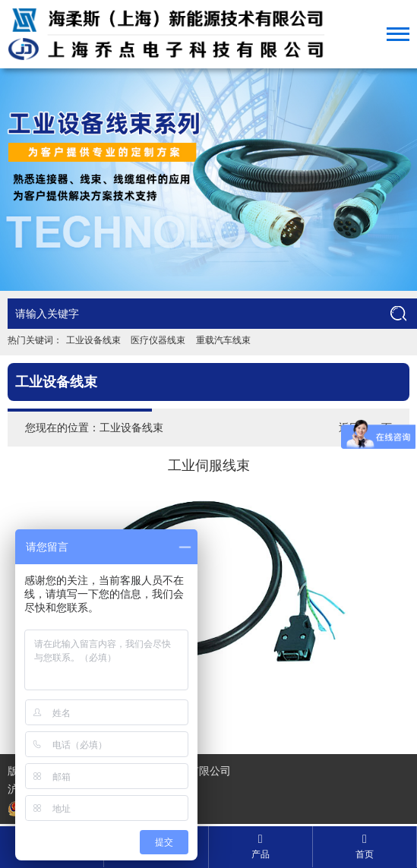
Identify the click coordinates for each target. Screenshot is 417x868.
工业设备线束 (93, 340)
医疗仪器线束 (158, 340)
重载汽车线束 (223, 340)
